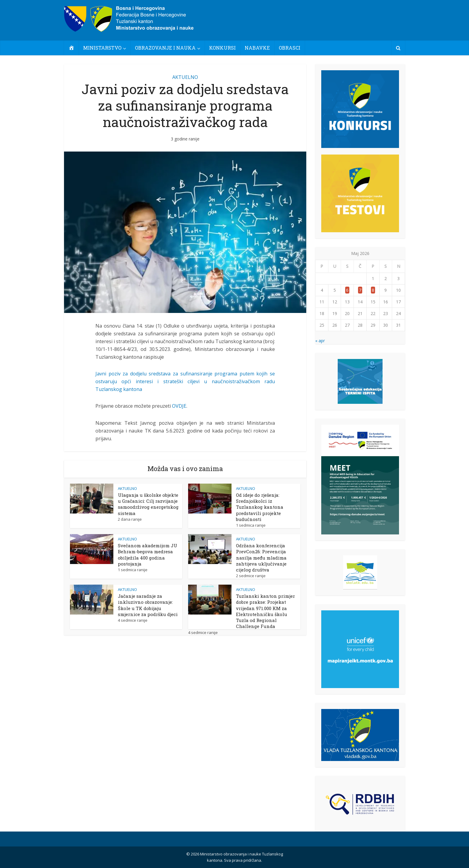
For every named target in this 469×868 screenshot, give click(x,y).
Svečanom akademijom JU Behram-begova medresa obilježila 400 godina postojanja (147, 555)
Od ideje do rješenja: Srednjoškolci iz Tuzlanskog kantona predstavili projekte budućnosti (260, 507)
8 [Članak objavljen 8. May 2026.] (373, 290)
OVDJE (179, 406)
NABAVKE (257, 48)
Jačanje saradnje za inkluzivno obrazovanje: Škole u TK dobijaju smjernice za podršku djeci (148, 605)
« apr (320, 341)
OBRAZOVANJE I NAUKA (165, 48)
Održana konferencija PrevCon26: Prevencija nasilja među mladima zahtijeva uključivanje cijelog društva (261, 558)
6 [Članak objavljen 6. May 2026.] (347, 290)
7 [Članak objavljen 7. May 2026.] (360, 290)
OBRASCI (290, 48)
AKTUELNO (185, 77)
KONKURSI (222, 48)
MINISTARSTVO (102, 48)
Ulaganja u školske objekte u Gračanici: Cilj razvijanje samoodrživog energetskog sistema (148, 504)
